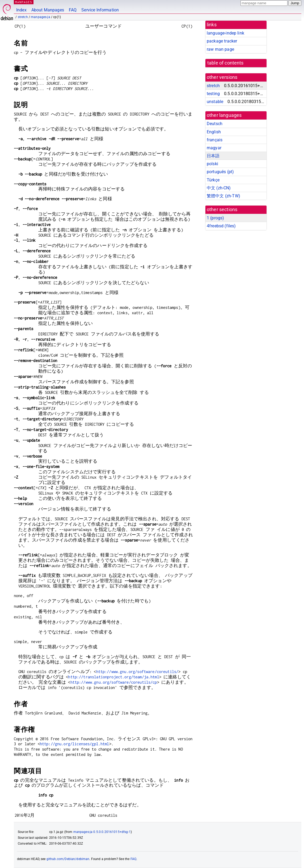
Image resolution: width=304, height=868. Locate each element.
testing (213, 94)
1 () (215, 218)
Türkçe (213, 180)
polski (212, 164)
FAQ (73, 10)
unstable (215, 102)
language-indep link (225, 33)
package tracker (222, 41)
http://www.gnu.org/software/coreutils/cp (114, 682)
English (214, 132)
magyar (214, 148)
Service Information (100, 10)
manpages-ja (41, 17)
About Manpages (48, 10)
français (215, 140)
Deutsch (215, 124)
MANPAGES (24, 2)
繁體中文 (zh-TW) (223, 196)
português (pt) (220, 172)
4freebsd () (221, 226)
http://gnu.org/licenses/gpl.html (75, 744)
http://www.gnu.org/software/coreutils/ (137, 672)
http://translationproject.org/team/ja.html (113, 677)
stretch (23, 17)
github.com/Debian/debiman (68, 859)
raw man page (220, 49)
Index (21, 10)
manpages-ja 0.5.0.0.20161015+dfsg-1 (102, 832)
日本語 (213, 156)
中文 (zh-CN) (219, 188)
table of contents (225, 63)
